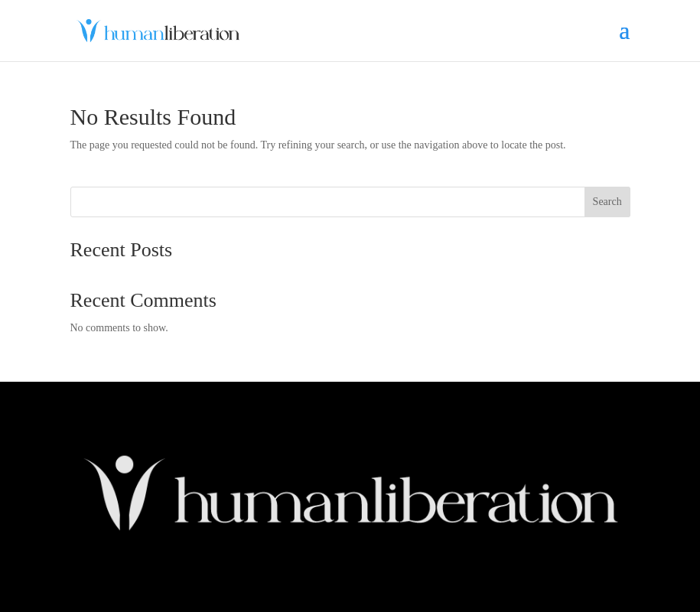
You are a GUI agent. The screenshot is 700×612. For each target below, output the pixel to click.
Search (607, 202)
